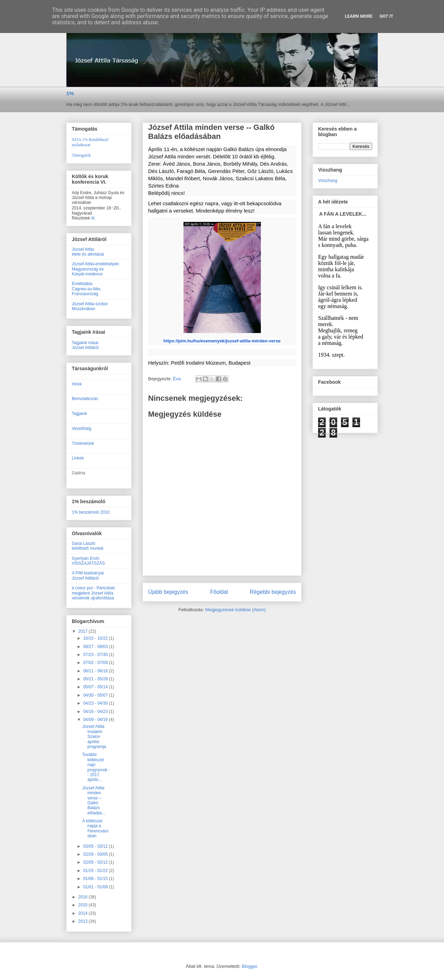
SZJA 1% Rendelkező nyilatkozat (90, 142)
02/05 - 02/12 (96, 862)
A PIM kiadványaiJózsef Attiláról (88, 575)
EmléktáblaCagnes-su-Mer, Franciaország (87, 289)
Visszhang (328, 181)
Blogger (249, 966)
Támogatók (81, 155)
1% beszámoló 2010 (91, 512)
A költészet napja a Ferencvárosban (95, 828)
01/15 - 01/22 (96, 871)
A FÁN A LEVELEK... (343, 214)
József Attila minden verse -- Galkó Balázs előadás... (94, 800)
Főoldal (219, 592)
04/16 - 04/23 (96, 712)
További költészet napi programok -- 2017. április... (96, 767)
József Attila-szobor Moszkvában (90, 306)
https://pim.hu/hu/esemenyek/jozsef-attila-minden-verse (222, 341)
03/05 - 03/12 (96, 846)
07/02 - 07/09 (96, 663)
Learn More (359, 16)
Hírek (77, 384)
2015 (84, 905)
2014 (84, 913)
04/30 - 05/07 (96, 695)
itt (93, 218)
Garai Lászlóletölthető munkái (88, 546)
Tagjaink (79, 414)
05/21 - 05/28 (96, 679)
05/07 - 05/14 (96, 687)
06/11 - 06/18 (96, 671)
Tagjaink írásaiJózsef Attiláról (85, 345)
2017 (84, 631)
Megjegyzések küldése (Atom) (236, 610)
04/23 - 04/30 (96, 703)
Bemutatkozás (85, 399)
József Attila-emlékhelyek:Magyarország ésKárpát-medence (96, 269)
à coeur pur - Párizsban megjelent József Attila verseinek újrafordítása (93, 593)
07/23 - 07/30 (96, 655)
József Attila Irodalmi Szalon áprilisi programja (94, 737)
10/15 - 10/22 (96, 638)
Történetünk (83, 443)
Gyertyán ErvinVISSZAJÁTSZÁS (88, 561)
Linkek (78, 458)
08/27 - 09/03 (96, 647)
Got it (386, 16)
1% (70, 93)
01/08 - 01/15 (96, 879)
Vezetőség (82, 429)
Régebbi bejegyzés (273, 592)
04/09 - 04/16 (96, 720)
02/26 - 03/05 (96, 854)
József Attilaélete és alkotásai (88, 252)
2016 (84, 897)
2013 (84, 921)
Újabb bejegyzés (168, 592)
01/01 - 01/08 (96, 887)
